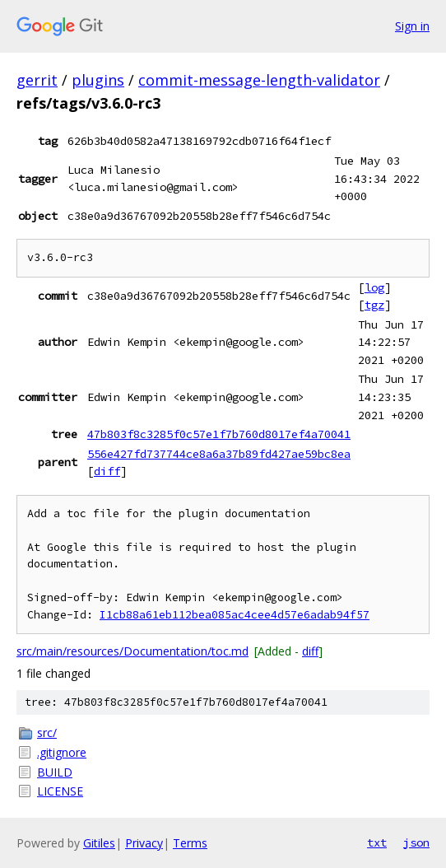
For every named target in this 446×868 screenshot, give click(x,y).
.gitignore (62, 752)
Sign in (412, 26)
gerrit (37, 80)
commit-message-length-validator (259, 80)
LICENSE (60, 791)
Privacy (144, 843)
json (416, 842)
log (374, 287)
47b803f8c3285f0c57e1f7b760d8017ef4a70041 (219, 434)
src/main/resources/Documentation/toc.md (132, 651)
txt (377, 842)
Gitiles (99, 843)
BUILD (55, 772)
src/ (47, 733)
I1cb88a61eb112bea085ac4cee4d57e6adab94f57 (235, 615)
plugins (98, 80)
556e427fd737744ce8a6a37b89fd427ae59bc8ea (219, 454)
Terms (190, 843)
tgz (374, 305)
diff (107, 471)
